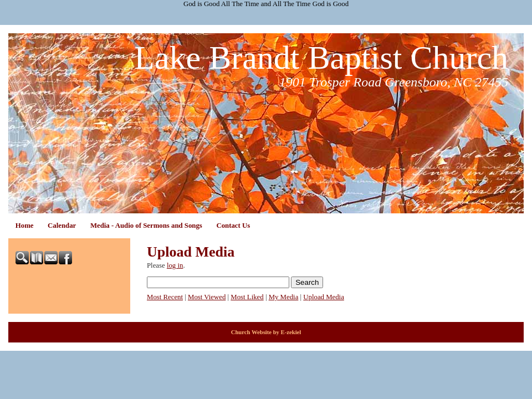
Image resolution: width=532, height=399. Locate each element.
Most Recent (165, 297)
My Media (284, 297)
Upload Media (324, 297)
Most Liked (247, 297)
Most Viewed (207, 297)
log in (175, 265)
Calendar (62, 226)
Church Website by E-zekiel (266, 332)
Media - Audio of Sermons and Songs (146, 226)
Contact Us (233, 226)
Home (25, 226)
